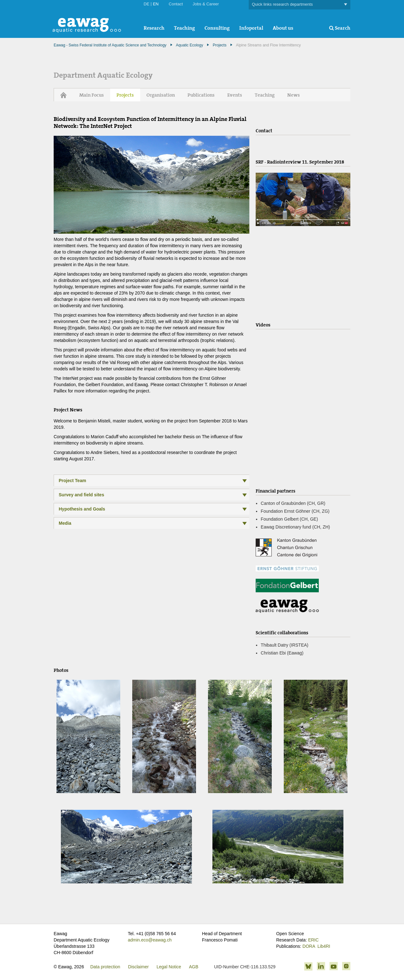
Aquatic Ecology (189, 45)
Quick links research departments (300, 5)
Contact (176, 4)
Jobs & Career (206, 4)
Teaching (184, 28)
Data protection (105, 967)
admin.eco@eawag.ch (150, 940)
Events (235, 95)
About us (283, 28)
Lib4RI (324, 946)
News (294, 95)
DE (146, 4)
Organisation (161, 95)
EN (156, 4)
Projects (220, 45)
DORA (309, 946)
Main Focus (92, 95)
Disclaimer (138, 967)
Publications (201, 95)
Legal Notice (169, 967)
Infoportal (251, 28)
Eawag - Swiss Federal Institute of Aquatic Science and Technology (110, 45)
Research (154, 28)
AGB (194, 967)
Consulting (217, 28)
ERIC (313, 940)
